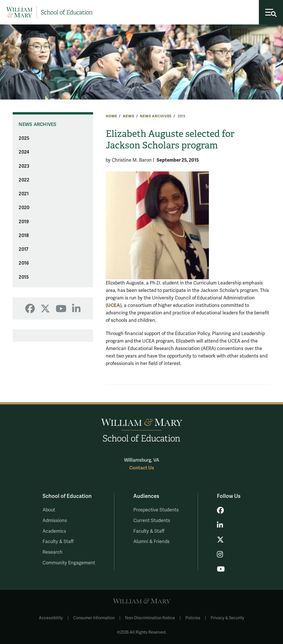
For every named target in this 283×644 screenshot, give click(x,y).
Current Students (152, 521)
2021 (24, 194)
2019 (24, 222)
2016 (24, 263)
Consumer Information (94, 618)
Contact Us (142, 468)
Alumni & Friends (151, 542)
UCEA (114, 305)
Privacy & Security (227, 618)
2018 (24, 236)
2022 (24, 180)
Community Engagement (69, 563)
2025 (24, 138)
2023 (24, 166)
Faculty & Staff (58, 542)
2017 (23, 249)
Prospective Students (156, 510)
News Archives (156, 116)
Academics (54, 531)
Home (111, 116)
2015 (24, 277)
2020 (24, 208)
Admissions (55, 521)
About (49, 510)
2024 (24, 152)
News (128, 116)
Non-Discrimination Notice (150, 618)
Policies (193, 618)
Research (53, 552)
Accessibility (51, 618)
